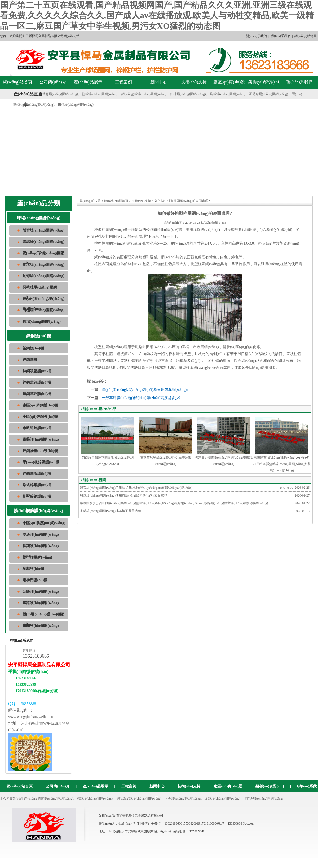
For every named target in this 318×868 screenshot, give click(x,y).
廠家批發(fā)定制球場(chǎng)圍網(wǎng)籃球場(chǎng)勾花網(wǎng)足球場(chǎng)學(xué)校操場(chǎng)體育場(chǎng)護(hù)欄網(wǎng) (174, 503)
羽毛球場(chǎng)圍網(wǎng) (269, 94)
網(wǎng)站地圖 (306, 36)
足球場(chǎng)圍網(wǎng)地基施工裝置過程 (111, 511)
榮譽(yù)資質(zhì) (264, 82)
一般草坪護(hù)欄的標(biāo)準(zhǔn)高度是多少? (141, 398)
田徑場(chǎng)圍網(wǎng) (76, 105)
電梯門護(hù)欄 (35, 580)
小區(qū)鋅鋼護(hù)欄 (40, 417)
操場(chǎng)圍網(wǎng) (42, 322)
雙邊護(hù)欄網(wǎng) (41, 535)
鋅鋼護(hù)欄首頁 (116, 201)
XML (202, 831)
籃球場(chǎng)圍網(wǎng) (100, 94)
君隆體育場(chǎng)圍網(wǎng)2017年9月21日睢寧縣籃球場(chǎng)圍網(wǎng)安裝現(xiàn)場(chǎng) (282, 444)
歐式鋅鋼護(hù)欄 (37, 485)
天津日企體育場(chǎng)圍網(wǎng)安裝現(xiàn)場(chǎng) (224, 441)
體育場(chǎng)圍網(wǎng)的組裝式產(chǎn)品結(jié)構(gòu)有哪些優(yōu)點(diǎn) (136, 488)
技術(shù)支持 (194, 82)
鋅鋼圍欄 (30, 360)
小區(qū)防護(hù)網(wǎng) (44, 523)
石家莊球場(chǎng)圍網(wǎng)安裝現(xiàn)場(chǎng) (166, 441)
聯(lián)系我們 (281, 36)
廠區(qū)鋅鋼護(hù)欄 (40, 405)
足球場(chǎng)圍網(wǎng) (228, 94)
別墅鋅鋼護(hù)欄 (37, 496)
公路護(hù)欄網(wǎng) (41, 592)
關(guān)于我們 (256, 36)
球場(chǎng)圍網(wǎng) (39, 218)
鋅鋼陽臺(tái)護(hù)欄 (40, 451)
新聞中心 (159, 82)
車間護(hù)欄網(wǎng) (41, 626)
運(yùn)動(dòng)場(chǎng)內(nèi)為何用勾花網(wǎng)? (145, 390)
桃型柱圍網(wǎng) (37, 557)
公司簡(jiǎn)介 (53, 82)
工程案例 (123, 82)
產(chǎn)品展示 (88, 82)
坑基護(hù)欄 (33, 569)
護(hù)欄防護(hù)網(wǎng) (39, 511)
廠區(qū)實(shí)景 (229, 82)
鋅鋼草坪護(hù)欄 (37, 394)
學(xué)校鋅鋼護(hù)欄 (41, 462)
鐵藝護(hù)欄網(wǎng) (41, 439)
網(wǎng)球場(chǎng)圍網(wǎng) (144, 94)
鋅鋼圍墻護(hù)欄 (37, 474)
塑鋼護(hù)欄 (33, 348)
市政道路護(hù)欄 (37, 428)
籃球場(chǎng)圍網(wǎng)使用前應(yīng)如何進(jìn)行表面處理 (123, 495)
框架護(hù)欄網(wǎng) (41, 546)
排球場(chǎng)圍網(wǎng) (188, 94)
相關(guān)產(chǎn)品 (99, 409)
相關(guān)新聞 (93, 480)
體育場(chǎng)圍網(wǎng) (60, 94)
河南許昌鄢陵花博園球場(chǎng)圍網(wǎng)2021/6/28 (108, 441)
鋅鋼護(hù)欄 (38, 336)
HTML (193, 831)
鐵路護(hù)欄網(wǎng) (41, 603)
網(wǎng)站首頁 (18, 82)
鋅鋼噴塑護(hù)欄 (37, 371)
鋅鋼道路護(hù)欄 (37, 382)
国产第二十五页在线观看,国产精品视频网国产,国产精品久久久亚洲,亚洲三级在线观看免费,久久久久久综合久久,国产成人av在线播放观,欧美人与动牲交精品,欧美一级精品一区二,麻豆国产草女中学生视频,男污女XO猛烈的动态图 (157, 15)
